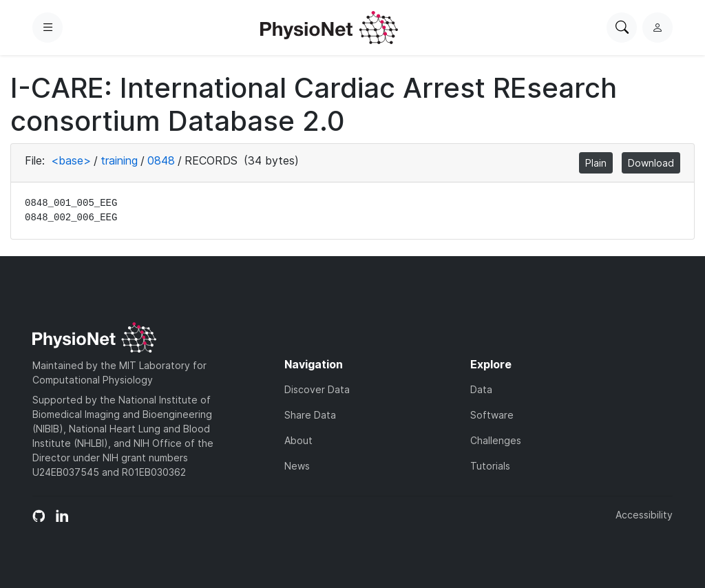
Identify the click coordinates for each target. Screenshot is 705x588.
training (119, 160)
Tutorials (490, 466)
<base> (71, 160)
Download (651, 163)
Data (481, 389)
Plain (596, 163)
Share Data (310, 415)
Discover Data (317, 389)
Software (492, 415)
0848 (161, 160)
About (298, 440)
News (297, 466)
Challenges (496, 440)
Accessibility (644, 515)
